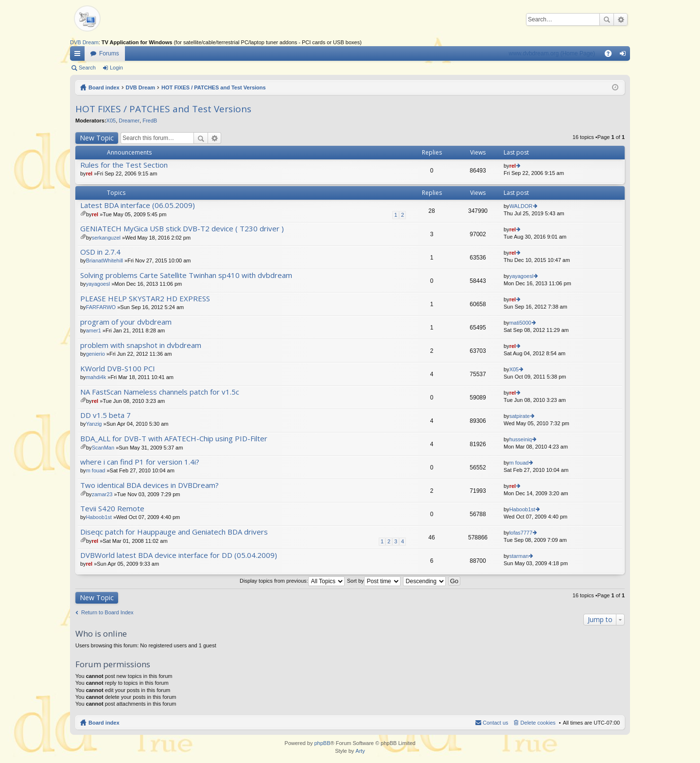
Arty (360, 751)
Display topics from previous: (292, 581)
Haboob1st (99, 517)
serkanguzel (106, 238)
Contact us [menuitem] (496, 723)
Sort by (374, 581)
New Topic (97, 138)
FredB (150, 121)
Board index (104, 87)
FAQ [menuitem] (611, 55)
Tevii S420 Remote (112, 509)
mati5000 (520, 323)
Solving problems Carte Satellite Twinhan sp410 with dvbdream (186, 275)
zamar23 (102, 494)
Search (607, 19)
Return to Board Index (107, 612)
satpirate (520, 416)
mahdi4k (96, 377)
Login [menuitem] (625, 55)
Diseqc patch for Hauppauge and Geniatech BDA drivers (174, 532)
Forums (109, 53)
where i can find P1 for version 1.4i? (140, 462)
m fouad (96, 470)
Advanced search (621, 19)
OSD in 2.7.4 (100, 252)
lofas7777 (521, 533)
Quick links (79, 55)
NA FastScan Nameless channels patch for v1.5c (160, 392)
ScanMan (103, 448)
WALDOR (521, 206)
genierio (96, 354)
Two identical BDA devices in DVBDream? (149, 485)
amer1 (94, 330)
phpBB (322, 743)
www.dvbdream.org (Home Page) (552, 53)
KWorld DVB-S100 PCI (118, 369)
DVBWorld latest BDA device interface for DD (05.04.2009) (179, 555)
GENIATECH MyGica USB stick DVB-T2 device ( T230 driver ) (182, 229)
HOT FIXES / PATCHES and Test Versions (214, 87)
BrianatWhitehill (105, 260)
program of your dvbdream (126, 322)
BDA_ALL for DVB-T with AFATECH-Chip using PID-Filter (174, 439)
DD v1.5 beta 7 (105, 415)
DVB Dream (84, 42)
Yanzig (94, 424)
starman (519, 556)
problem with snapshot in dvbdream (141, 345)
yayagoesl (98, 284)
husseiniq (521, 439)
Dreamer (129, 121)
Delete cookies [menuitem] (538, 723)
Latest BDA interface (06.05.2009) (138, 205)
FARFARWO (101, 307)
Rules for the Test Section (124, 165)
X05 (111, 121)
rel (89, 173)
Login (116, 68)
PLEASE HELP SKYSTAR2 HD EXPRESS (145, 299)
